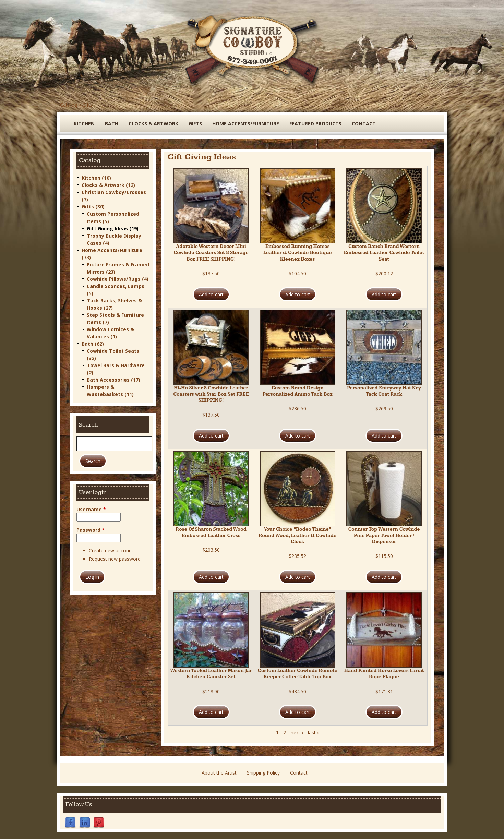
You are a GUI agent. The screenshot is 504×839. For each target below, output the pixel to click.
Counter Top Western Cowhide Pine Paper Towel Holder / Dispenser (384, 536)
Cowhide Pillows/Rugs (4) (118, 279)
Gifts (87, 105)
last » (314, 733)
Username (91, 509)
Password (91, 530)
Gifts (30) (93, 207)
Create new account (111, 550)
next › (297, 733)
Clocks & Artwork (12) (108, 185)
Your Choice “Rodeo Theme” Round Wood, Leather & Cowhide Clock (297, 536)
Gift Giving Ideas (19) (113, 228)
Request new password (115, 559)
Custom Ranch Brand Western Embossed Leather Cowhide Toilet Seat (384, 253)
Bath (112, 124)
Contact (364, 124)
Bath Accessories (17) (113, 379)
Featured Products (315, 124)
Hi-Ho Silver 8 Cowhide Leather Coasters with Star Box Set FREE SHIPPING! (211, 394)
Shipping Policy (263, 773)
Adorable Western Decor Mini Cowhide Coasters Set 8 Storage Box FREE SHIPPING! (211, 253)
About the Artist (219, 773)
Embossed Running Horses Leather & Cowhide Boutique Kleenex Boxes (298, 253)
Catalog (69, 105)
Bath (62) (93, 343)
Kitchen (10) (96, 178)
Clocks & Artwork (153, 124)
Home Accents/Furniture (246, 124)
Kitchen (84, 124)
